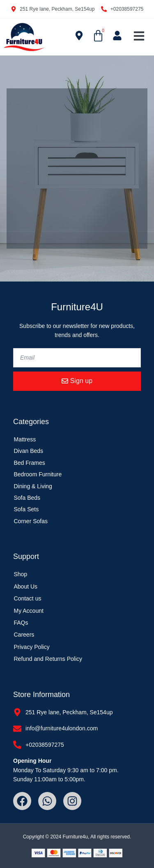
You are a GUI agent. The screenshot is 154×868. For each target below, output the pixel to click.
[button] (139, 36)
